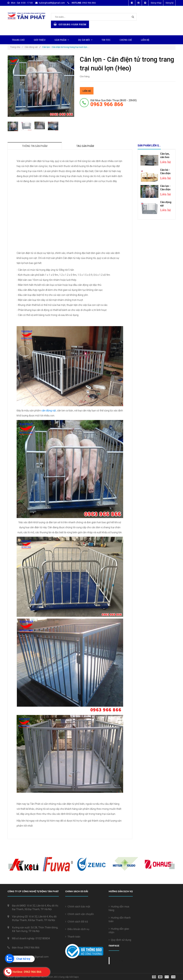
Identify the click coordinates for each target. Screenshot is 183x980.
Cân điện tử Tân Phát (127, 961)
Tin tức (106, 40)
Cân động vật (31, 47)
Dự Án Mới (85, 40)
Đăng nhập (156, 3)
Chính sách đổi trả (77, 922)
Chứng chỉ (126, 40)
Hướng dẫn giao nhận (119, 931)
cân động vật (49, 411)
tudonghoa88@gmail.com (52, 3)
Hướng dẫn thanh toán (120, 919)
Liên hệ (145, 40)
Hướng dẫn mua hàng (119, 908)
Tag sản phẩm (85, 146)
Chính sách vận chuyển (80, 914)
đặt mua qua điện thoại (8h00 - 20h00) (114, 103)
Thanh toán (73, 937)
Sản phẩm (62, 40)
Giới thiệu (40, 40)
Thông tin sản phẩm (35, 146)
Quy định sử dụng (120, 940)
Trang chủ (18, 40)
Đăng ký (170, 3)
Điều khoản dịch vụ (77, 929)
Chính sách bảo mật (78, 907)
